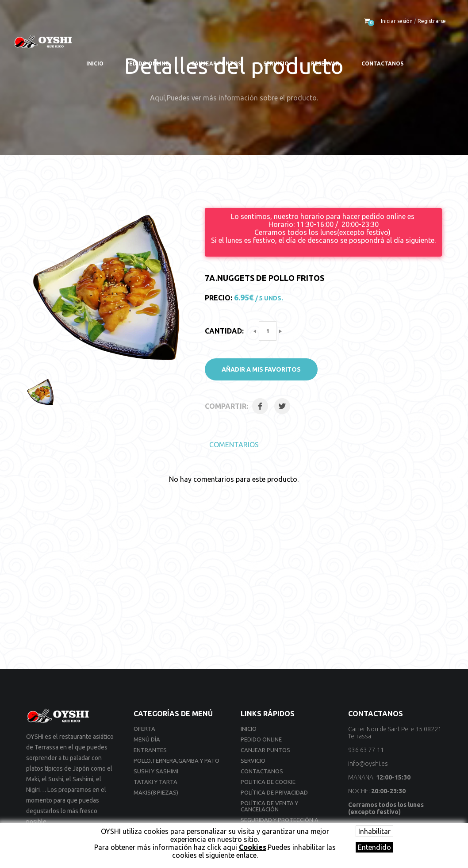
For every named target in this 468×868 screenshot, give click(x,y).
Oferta (144, 729)
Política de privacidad (274, 792)
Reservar (325, 63)
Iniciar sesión (397, 21)
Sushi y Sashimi (156, 771)
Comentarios (234, 445)
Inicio (95, 63)
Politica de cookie (268, 782)
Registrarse (432, 21)
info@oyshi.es (368, 764)
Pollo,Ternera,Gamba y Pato (176, 760)
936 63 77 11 (366, 750)
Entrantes (150, 750)
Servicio (276, 63)
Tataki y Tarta (155, 782)
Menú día (147, 739)
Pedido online (147, 63)
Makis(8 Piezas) (156, 792)
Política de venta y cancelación (269, 806)
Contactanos (382, 63)
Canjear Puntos (216, 63)
